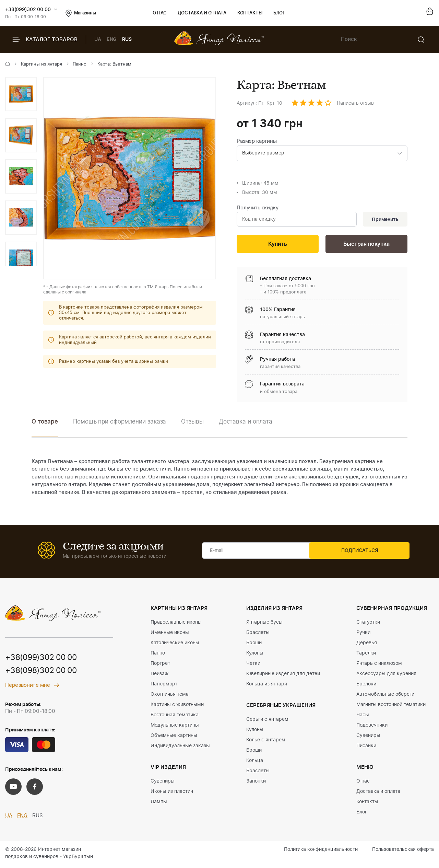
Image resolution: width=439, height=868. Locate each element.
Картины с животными (177, 707)
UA (98, 39)
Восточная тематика (175, 717)
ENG (112, 39)
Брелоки (366, 686)
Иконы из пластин (172, 794)
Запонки (256, 784)
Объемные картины (174, 738)
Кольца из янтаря (267, 686)
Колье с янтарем (266, 742)
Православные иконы (176, 625)
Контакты (250, 13)
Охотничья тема (170, 697)
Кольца (255, 763)
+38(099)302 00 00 (28, 10)
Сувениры (163, 784)
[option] (21, 94)
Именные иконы (170, 635)
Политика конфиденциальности (321, 852)
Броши (254, 645)
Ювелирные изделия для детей (283, 676)
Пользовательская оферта (403, 852)
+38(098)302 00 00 (44, 673)
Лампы (159, 804)
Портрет (160, 666)
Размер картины (257, 141)
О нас (160, 13)
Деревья (367, 645)
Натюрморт (164, 686)
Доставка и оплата (202, 13)
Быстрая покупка (366, 246)
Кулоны (255, 656)
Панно (80, 64)
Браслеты (258, 635)
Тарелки (366, 656)
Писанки (366, 748)
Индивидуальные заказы (180, 748)
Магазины (81, 13)
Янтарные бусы (264, 625)
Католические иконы (175, 645)
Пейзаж (160, 676)
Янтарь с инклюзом (379, 666)
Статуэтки (368, 625)
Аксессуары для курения (386, 676)
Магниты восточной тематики (391, 707)
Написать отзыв (355, 103)
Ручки (363, 635)
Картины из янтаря (41, 64)
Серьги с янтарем (267, 722)
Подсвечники (372, 728)
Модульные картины (175, 728)
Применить (384, 220)
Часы (363, 717)
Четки (253, 666)
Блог (279, 13)
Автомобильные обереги (385, 697)
